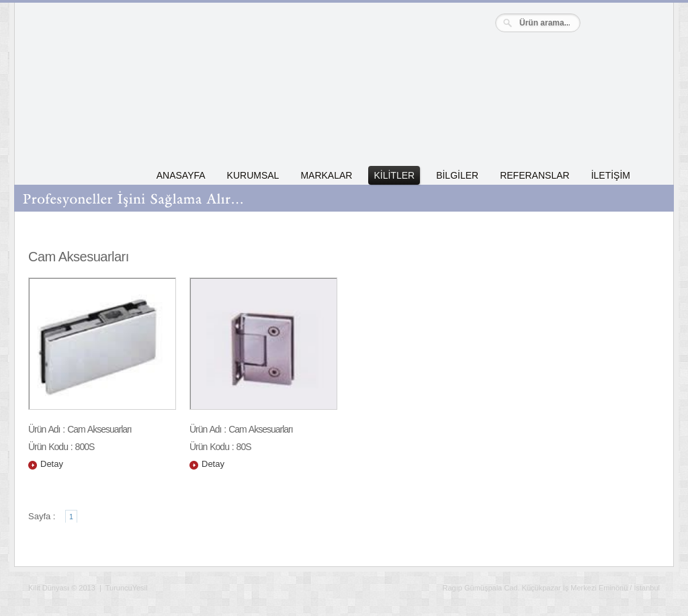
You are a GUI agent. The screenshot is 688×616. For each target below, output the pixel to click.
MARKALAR (326, 175)
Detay (52, 464)
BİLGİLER (457, 175)
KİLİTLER (394, 175)
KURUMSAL (253, 175)
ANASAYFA (181, 175)
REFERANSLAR (534, 175)
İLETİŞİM (611, 175)
